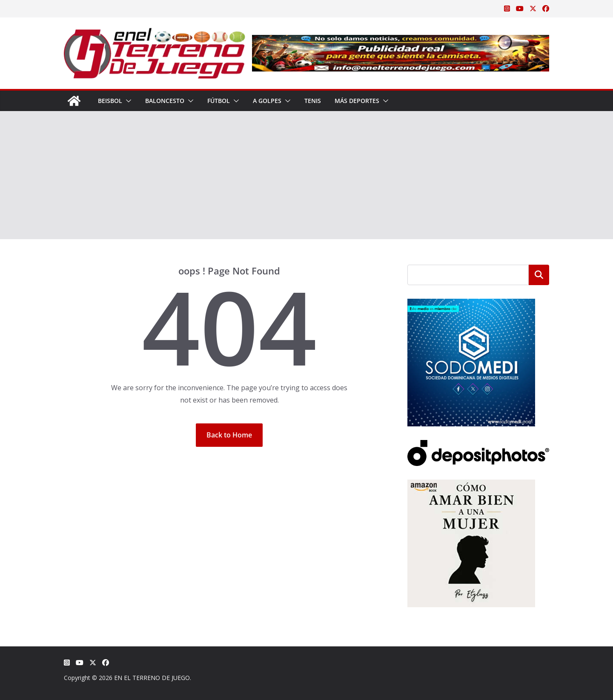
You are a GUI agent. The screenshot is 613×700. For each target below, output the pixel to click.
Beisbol (110, 101)
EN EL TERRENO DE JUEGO (152, 678)
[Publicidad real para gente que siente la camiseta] (401, 41)
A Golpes (267, 101)
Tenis (313, 101)
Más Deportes (357, 101)
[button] (127, 101)
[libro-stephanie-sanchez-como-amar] (471, 485)
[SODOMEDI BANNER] (471, 304)
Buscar (539, 275)
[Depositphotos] (478, 445)
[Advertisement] (306, 175)
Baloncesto (165, 101)
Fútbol (219, 101)
